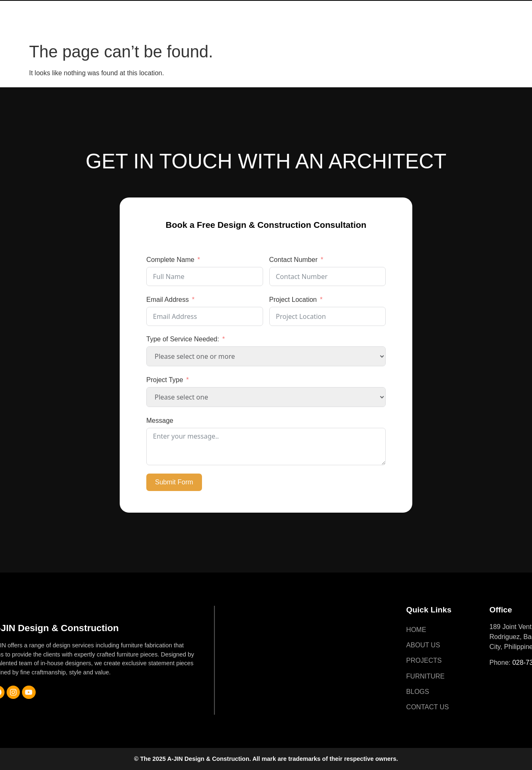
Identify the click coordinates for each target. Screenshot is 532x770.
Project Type (165, 380)
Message (160, 421)
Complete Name (170, 260)
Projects (285, 9)
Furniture (336, 9)
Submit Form (174, 482)
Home (195, 9)
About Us (236, 9)
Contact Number (294, 260)
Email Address (167, 300)
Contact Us (206, 28)
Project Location (293, 300)
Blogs (382, 9)
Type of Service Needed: (183, 339)
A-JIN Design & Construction (64, 19)
